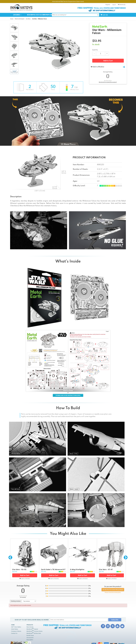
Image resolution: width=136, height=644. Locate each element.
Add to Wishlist (97, 67)
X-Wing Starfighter (77, 569)
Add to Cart (108, 61)
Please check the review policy (113, 593)
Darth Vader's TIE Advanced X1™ (53, 569)
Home (13, 625)
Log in (114, 5)
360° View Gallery (16, 627)
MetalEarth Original (32, 629)
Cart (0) (119, 15)
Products (30, 625)
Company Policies (16, 631)
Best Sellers (46, 15)
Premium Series (60, 15)
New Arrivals (31, 15)
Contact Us (14, 633)
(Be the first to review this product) (108, 82)
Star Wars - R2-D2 (19, 569)
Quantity (95, 50)
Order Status (15, 629)
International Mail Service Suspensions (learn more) (68, 1)
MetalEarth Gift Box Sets (34, 633)
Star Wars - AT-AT (106, 569)
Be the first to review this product (113, 590)
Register (108, 5)
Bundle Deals (30, 636)
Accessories (30, 638)
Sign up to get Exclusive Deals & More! (32, 620)
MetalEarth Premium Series (35, 631)
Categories (17, 15)
